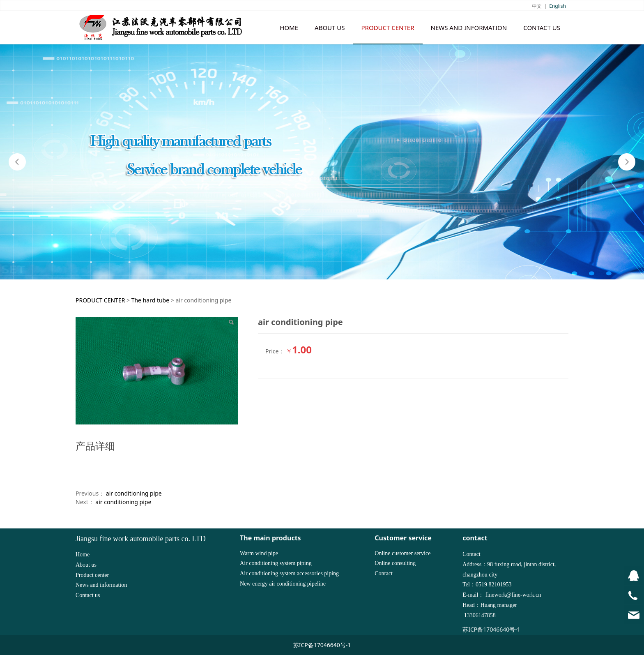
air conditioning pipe (134, 493)
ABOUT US (330, 28)
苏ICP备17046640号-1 (491, 629)
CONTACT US (542, 28)
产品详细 (95, 446)
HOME (289, 28)
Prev (17, 162)
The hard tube (150, 300)
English (558, 6)
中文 (537, 6)
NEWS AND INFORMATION (469, 28)
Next (627, 162)
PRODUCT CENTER (388, 28)
